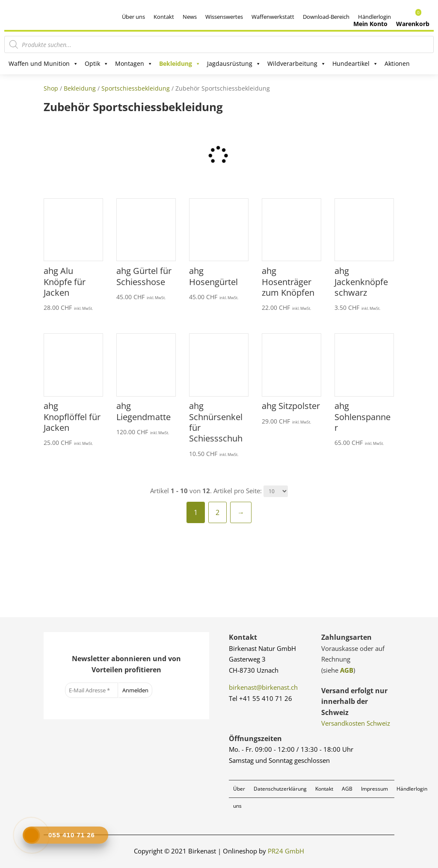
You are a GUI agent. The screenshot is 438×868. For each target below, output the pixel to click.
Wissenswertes (224, 17)
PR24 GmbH (286, 851)
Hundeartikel (355, 64)
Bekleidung (180, 64)
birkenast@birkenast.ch (263, 687)
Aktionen (397, 63)
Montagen (134, 64)
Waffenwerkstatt (273, 17)
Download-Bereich (326, 17)
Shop (51, 88)
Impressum (374, 789)
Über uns (133, 17)
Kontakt (164, 17)
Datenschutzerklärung (280, 789)
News (190, 17)
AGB (347, 670)
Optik (97, 64)
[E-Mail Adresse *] (92, 690)
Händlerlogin (412, 789)
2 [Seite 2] (218, 512)
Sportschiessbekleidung (136, 88)
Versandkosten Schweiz (356, 723)
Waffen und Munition (43, 64)
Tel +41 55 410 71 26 (260, 698)
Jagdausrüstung (234, 64)
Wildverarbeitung (297, 64)
